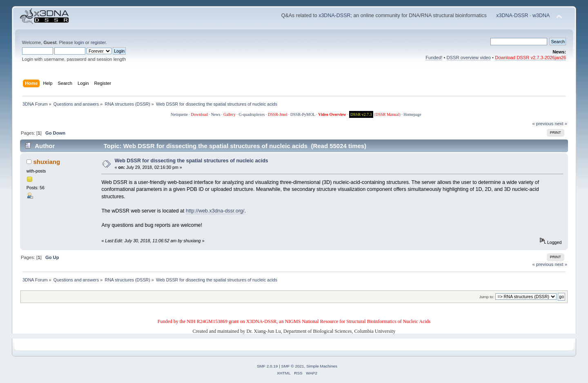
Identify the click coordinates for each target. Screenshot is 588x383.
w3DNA (541, 15)
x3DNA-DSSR (334, 15)
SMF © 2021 (293, 366)
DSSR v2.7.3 (361, 114)
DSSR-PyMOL (303, 114)
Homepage (412, 114)
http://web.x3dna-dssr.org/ (215, 211)
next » (561, 124)
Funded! (434, 58)
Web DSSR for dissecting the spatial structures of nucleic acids (192, 161)
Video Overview (332, 114)
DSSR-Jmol (278, 114)
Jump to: (487, 297)
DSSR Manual (387, 114)
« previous (543, 124)
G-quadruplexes (252, 114)
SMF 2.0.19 (267, 366)
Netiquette (179, 114)
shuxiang (47, 162)
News (216, 114)
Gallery (229, 114)
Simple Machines (322, 366)
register (98, 42)
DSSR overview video (469, 58)
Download (199, 114)
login (79, 42)
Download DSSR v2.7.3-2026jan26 (530, 58)
